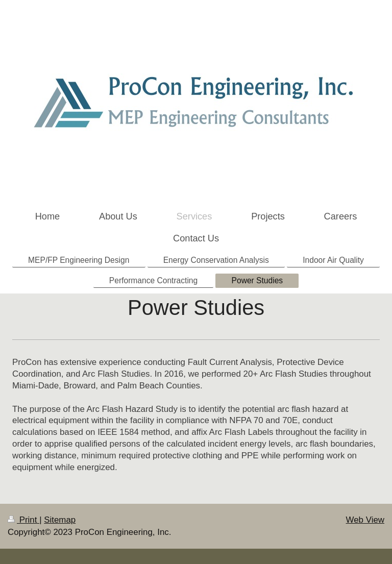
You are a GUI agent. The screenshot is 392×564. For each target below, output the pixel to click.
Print (23, 520)
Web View (365, 520)
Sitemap (60, 520)
